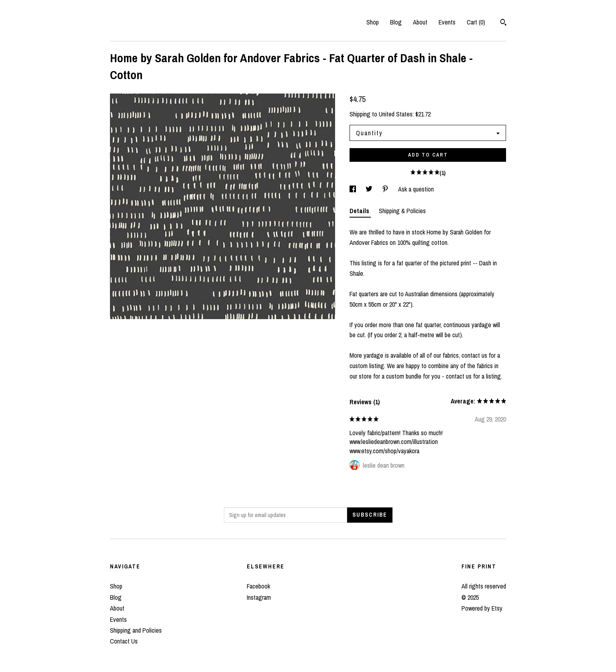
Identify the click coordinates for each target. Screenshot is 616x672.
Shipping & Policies (402, 211)
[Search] (503, 23)
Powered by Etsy (482, 608)
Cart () (476, 22)
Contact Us (124, 641)
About (420, 22)
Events (447, 22)
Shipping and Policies (136, 630)
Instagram (259, 597)
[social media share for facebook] (354, 189)
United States (396, 114)
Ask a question (416, 189)
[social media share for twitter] (370, 189)
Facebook (258, 586)
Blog (396, 22)
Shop (373, 22)
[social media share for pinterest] (386, 189)
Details (360, 211)
